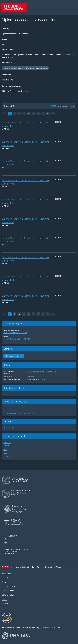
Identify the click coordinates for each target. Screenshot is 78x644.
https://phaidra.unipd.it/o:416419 (15, 332)
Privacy (5, 604)
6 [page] (33, 114)
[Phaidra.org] (19, 643)
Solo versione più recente (65, 106)
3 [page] (19, 114)
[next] (53, 114)
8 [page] (43, 114)
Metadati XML (8, 428)
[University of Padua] (15, 486)
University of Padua (53, 567)
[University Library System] (17, 500)
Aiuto (4, 582)
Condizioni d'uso (9, 586)
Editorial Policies (9, 595)
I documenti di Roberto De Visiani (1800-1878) (19, 413)
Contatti (5, 578)
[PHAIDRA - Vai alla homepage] (14, 11)
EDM (5, 453)
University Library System (33, 567)
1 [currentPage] (10, 114)
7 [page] (38, 114)
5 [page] (29, 114)
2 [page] (15, 114)
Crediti (4, 599)
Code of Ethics (8, 591)
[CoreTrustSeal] (7, 623)
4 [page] (24, 114)
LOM (5, 449)
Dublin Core (7, 442)
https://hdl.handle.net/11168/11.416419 (18, 339)
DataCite (6, 446)
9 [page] (48, 114)
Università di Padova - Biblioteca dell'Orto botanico (44, 371)
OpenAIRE (7, 457)
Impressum (6, 573)
